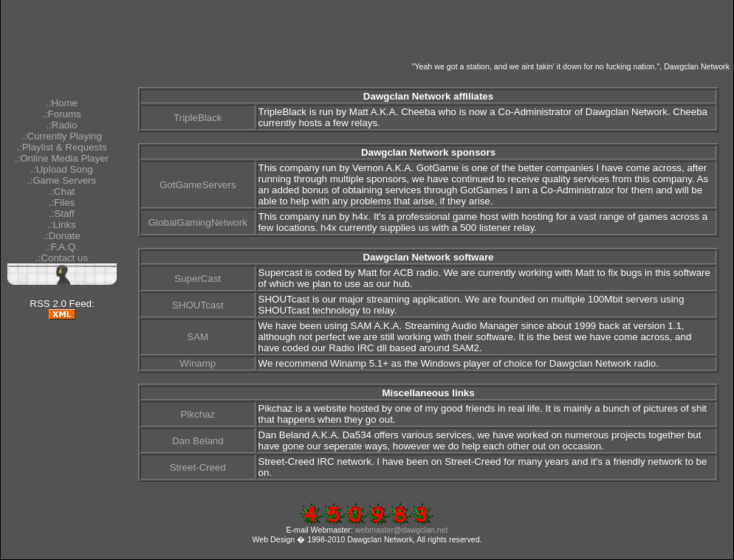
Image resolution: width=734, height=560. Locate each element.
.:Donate (61, 236)
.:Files (62, 203)
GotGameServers (198, 185)
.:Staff (62, 214)
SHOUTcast (198, 305)
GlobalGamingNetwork (198, 222)
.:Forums (62, 114)
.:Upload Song (61, 169)
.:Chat (62, 191)
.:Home (62, 103)
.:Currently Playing (62, 136)
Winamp (198, 363)
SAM (198, 337)
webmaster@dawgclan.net (402, 530)
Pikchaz (198, 414)
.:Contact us (62, 258)
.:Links (62, 225)
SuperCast (198, 279)
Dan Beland (198, 441)
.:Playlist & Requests (61, 147)
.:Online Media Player (62, 158)
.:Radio (61, 125)
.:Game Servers (62, 180)
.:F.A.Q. (61, 247)
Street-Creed (198, 467)
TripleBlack (198, 118)
